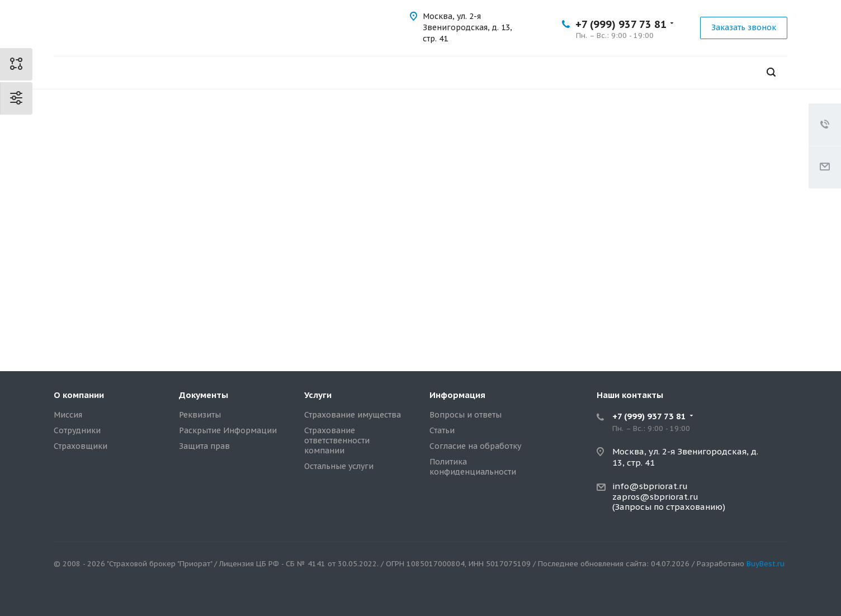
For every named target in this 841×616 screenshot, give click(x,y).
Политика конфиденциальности (473, 467)
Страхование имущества (353, 415)
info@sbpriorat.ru (650, 486)
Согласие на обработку (475, 446)
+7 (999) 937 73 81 (621, 24)
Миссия (68, 415)
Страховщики (81, 446)
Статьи (442, 430)
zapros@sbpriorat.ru (655, 497)
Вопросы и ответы (466, 415)
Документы (204, 395)
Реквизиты (200, 415)
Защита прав (204, 446)
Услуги (318, 395)
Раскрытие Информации (228, 430)
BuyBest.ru (766, 564)
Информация (457, 395)
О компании (79, 395)
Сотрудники (77, 430)
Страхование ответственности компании (337, 440)
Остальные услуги (339, 466)
